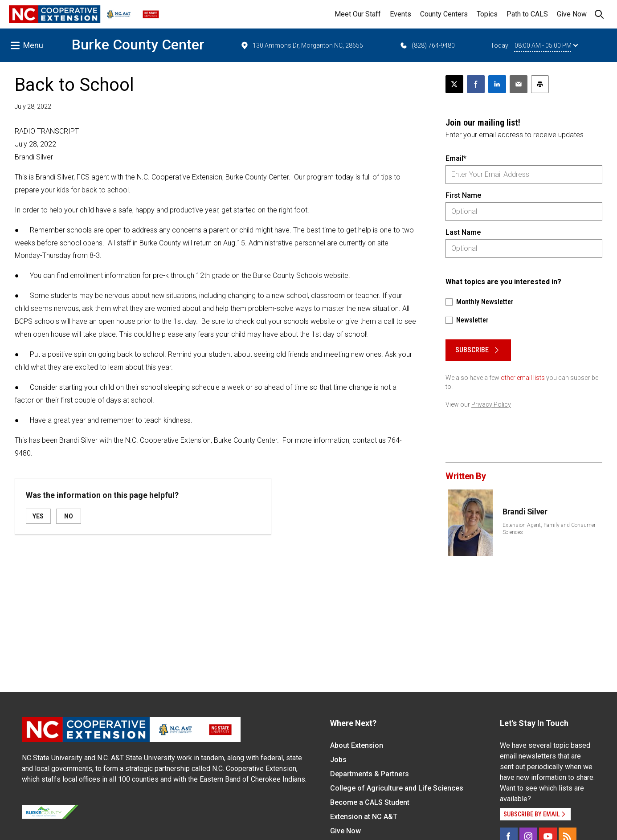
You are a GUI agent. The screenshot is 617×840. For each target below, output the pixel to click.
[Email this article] (519, 84)
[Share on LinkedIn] (497, 84)
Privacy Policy (491, 404)
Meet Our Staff (358, 14)
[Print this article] (540, 84)
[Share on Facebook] (476, 84)
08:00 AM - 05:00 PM (546, 45)
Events (400, 14)
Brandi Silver (525, 512)
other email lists (523, 378)
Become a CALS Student (370, 802)
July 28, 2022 (33, 106)
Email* (456, 158)
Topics (487, 14)
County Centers (444, 14)
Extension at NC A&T (364, 817)
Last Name (463, 232)
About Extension (357, 745)
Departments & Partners (370, 774)
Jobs (338, 760)
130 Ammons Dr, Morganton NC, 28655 (302, 45)
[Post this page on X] (454, 84)
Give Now (572, 14)
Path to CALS (527, 14)
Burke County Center (138, 45)
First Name (463, 195)
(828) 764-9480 (427, 45)
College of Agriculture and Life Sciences (397, 788)
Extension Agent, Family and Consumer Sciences (549, 529)
